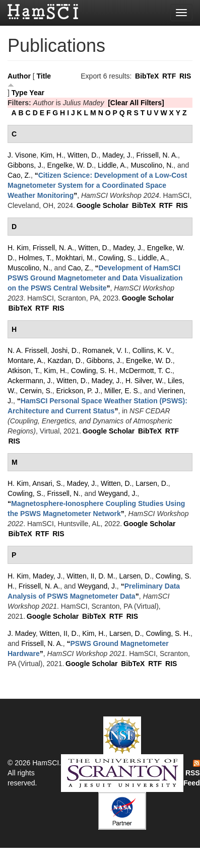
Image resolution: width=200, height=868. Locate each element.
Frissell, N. (64, 493)
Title (44, 76)
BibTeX (147, 76)
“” (97, 185)
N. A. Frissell (27, 350)
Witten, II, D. (59, 633)
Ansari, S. (48, 483)
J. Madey (22, 633)
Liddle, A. (112, 165)
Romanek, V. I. (106, 350)
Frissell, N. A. (157, 155)
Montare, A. (26, 360)
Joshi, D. (64, 350)
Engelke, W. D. (71, 165)
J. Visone (22, 155)
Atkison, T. (24, 371)
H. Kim (18, 248)
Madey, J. (117, 155)
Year (37, 93)
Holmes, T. (35, 258)
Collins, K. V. (152, 350)
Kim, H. (52, 155)
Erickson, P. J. (78, 391)
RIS (185, 76)
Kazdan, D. (65, 360)
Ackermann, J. (30, 381)
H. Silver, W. (145, 381)
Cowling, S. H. (93, 371)
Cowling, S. (116, 258)
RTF (169, 76)
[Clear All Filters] (136, 103)
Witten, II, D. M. (91, 576)
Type (20, 93)
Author (19, 76)
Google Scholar (103, 205)
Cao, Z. (19, 175)
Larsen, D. (152, 483)
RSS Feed (192, 773)
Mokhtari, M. (75, 258)
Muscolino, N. (152, 165)
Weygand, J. (118, 493)
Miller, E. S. (122, 391)
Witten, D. (83, 155)
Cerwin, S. (36, 391)
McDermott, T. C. (146, 371)
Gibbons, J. (25, 165)
